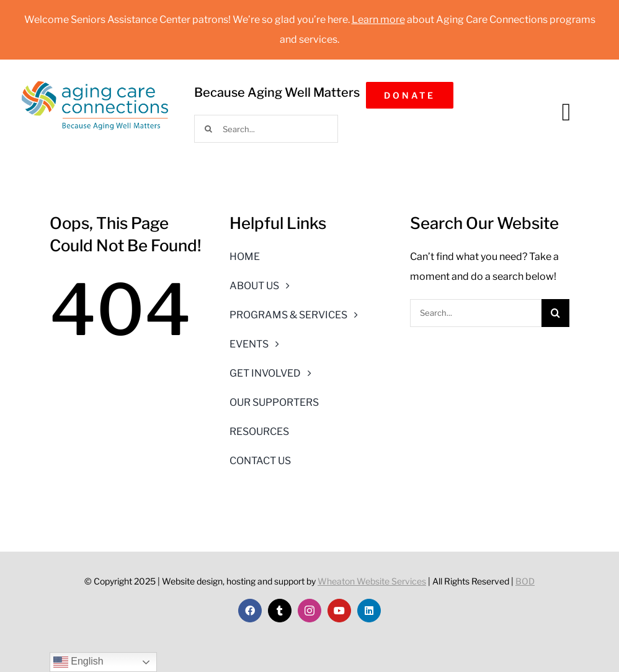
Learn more (378, 20)
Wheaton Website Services (372, 581)
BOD (525, 581)
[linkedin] (369, 611)
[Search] (208, 129)
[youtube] (339, 611)
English (78, 662)
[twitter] (280, 611)
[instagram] (309, 611)
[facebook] (250, 611)
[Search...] (266, 129)
